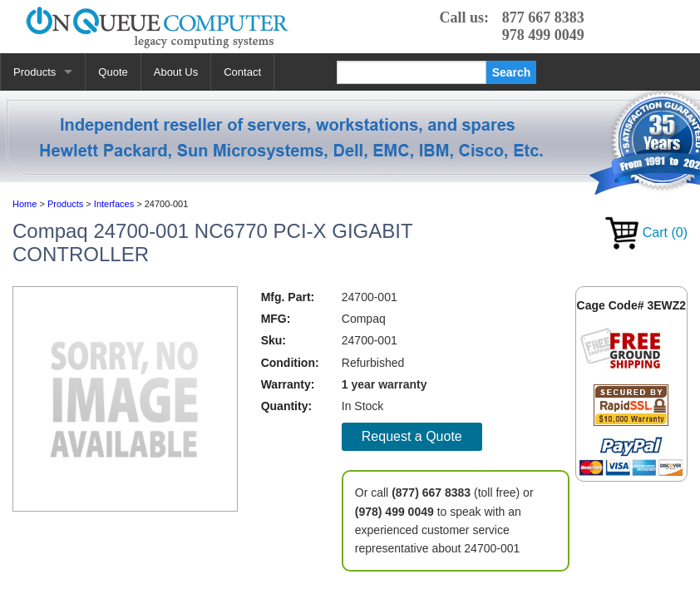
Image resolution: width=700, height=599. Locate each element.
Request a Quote (412, 436)
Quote (113, 72)
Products (35, 72)
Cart (646, 233)
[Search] (412, 72)
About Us (176, 72)
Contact (242, 72)
